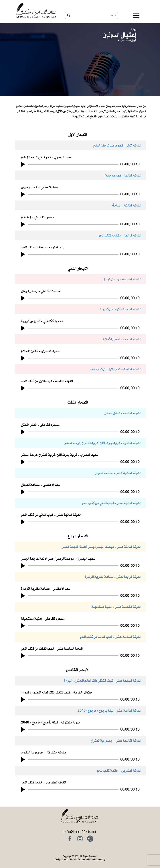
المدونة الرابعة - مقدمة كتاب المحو (120, 235)
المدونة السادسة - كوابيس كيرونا (121, 309)
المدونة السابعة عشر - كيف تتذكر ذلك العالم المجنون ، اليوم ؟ (102, 680)
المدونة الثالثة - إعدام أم (126, 205)
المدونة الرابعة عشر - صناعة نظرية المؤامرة (113, 577)
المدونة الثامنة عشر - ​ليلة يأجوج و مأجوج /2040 (109, 710)
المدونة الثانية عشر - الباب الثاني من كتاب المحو (111, 503)
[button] (23, 164)
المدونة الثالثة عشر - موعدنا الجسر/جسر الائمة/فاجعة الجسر (101, 547)
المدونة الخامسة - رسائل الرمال (122, 279)
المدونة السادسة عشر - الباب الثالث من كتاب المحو (110, 637)
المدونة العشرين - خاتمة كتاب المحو (119, 770)
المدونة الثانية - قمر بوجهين (123, 175)
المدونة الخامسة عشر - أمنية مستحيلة (116, 607)
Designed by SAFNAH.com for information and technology (80, 859)
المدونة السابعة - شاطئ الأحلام (122, 339)
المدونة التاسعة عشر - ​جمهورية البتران (116, 740)
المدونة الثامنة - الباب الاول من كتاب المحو (115, 369)
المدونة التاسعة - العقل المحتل (123, 413)
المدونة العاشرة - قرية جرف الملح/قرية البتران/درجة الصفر (103, 443)
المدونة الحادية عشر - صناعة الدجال (118, 473)
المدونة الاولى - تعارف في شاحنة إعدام (117, 145)
